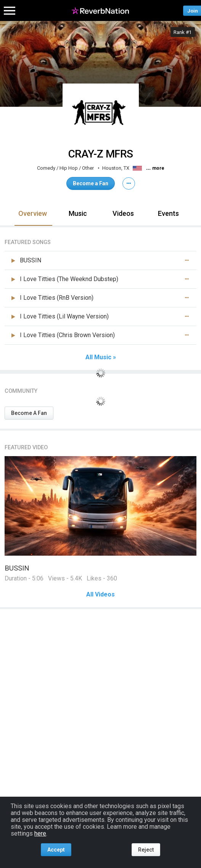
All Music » (101, 357)
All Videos (100, 595)
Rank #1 (183, 32)
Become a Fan (91, 183)
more (158, 168)
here (40, 833)
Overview (33, 213)
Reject (146, 850)
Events (168, 213)
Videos (123, 213)
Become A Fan (29, 413)
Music (78, 213)
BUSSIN (17, 568)
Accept (56, 850)
